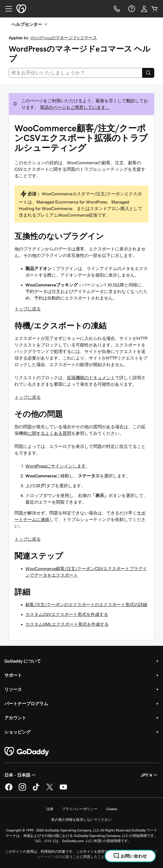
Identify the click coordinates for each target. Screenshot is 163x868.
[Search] (148, 73)
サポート (13, 675)
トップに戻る (28, 309)
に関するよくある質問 (49, 433)
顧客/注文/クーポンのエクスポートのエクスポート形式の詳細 (86, 604)
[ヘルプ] (131, 9)
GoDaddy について (23, 661)
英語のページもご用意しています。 (75, 107)
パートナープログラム (26, 704)
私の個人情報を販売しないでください (81, 820)
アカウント (15, 718)
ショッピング (17, 732)
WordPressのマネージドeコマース (64, 38)
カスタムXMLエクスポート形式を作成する (67, 624)
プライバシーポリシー (80, 809)
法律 (50, 809)
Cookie (112, 809)
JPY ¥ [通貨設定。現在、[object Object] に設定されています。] (150, 775)
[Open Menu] (7, 9)
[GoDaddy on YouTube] (63, 790)
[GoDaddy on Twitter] (50, 790)
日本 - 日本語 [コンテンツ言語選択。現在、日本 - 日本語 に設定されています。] (21, 775)
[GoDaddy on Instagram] (22, 790)
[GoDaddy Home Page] (27, 752)
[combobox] (75, 73)
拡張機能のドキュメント (91, 378)
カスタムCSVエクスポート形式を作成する (67, 614)
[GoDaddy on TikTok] (36, 790)
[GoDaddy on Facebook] (9, 790)
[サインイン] (144, 9)
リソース (13, 689)
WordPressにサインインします (56, 466)
